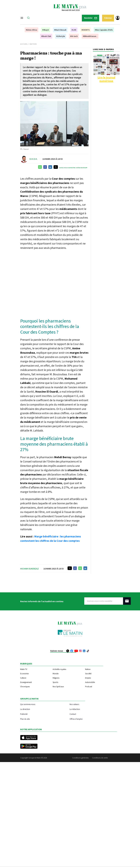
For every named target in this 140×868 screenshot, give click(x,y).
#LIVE (74, 30)
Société (88, 674)
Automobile (90, 682)
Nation (33, 44)
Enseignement (26, 682)
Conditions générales (80, 758)
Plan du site (25, 719)
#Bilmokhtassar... (90, 36)
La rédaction (75, 709)
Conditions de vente (100, 758)
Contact (73, 714)
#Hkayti (46, 30)
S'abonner (108, 18)
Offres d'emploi (76, 719)
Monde (56, 674)
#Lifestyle (61, 36)
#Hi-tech (74, 36)
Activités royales (59, 669)
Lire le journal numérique (106, 79)
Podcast (89, 686)
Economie (24, 674)
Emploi (88, 678)
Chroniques (25, 686)
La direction (25, 709)
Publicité (24, 714)
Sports (55, 682)
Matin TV (24, 669)
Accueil (24, 44)
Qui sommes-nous (28, 704)
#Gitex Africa (31, 30)
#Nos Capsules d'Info (104, 30)
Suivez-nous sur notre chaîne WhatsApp (73, 168)
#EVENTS (86, 30)
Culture (23, 678)
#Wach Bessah (60, 30)
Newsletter (90, 18)
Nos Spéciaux (58, 686)
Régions (56, 678)
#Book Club (46, 36)
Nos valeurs (74, 704)
